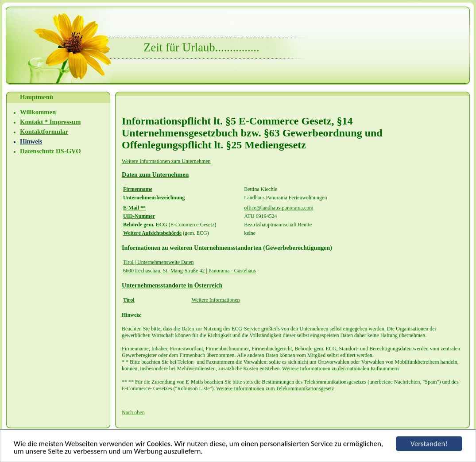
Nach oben (133, 412)
